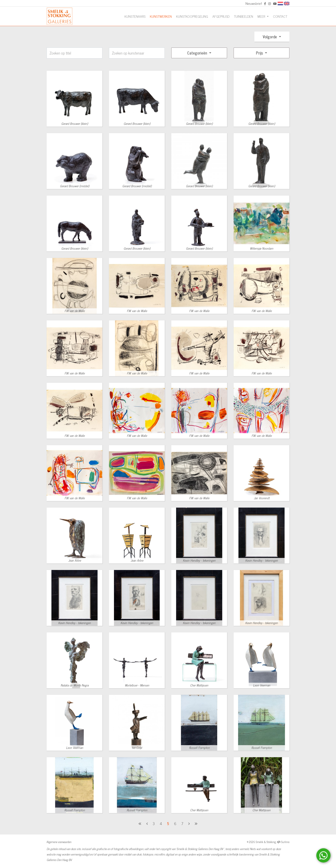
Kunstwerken (161, 16)
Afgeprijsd (221, 16)
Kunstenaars (135, 16)
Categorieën (198, 53)
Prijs (260, 53)
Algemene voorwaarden (59, 842)
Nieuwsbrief (254, 3)
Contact (280, 16)
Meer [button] (262, 16)
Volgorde (270, 37)
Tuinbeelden (243, 16)
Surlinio (285, 842)
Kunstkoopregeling (192, 16)
